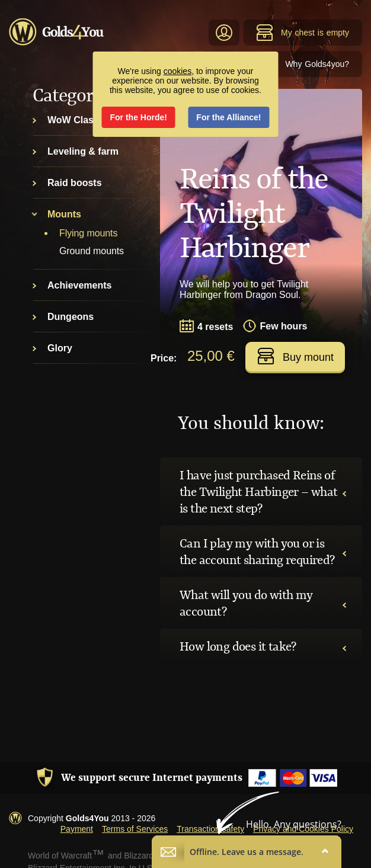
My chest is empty (303, 33)
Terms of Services (135, 829)
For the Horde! (139, 117)
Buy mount (295, 356)
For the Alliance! (228, 117)
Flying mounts (88, 233)
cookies (177, 71)
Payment (77, 829)
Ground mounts (92, 251)
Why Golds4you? (317, 64)
